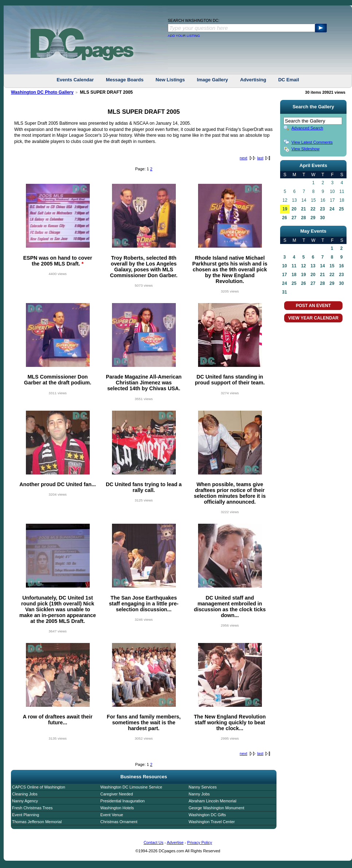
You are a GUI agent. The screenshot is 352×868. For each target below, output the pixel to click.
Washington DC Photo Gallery (42, 92)
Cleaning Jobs (25, 794)
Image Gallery (212, 80)
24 (332, 209)
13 (313, 266)
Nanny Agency (25, 801)
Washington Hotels (117, 808)
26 (284, 218)
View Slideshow (305, 149)
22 (313, 209)
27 (294, 218)
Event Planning (26, 815)
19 (285, 209)
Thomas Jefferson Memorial (37, 822)
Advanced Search (307, 128)
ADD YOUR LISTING (184, 36)
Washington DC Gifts (207, 815)
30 (322, 218)
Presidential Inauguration (123, 801)
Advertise (175, 842)
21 (303, 209)
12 (303, 266)
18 (294, 275)
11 (294, 266)
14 (322, 266)
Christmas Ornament (119, 822)
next (243, 158)
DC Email (289, 80)
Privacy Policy (200, 842)
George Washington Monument (216, 808)
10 (284, 266)
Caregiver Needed (117, 794)
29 (313, 218)
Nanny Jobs (199, 794)
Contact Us (154, 842)
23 (322, 209)
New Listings (170, 80)
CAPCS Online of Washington (39, 787)
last (260, 158)
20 (294, 209)
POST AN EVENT (313, 306)
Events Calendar (75, 80)
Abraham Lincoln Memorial (212, 801)
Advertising (253, 80)
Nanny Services (203, 787)
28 (303, 218)
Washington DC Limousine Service (131, 787)
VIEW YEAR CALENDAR (313, 318)
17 (284, 275)
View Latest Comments (312, 142)
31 (284, 292)
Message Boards (125, 80)
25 (341, 209)
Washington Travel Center (212, 822)
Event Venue (112, 815)
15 (332, 266)
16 (341, 266)
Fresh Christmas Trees (32, 808)
